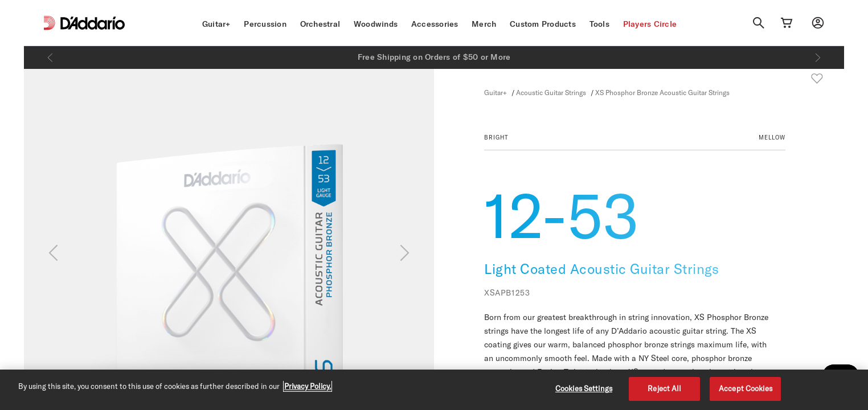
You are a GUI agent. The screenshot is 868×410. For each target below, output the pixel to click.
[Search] (759, 23)
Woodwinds (376, 24)
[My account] (818, 23)
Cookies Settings (584, 388)
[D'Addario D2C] (93, 23)
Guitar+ (216, 24)
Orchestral (320, 24)
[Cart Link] (787, 23)
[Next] (818, 58)
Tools (599, 24)
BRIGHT (496, 137)
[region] (434, 390)
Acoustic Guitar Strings (551, 92)
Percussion (265, 24)
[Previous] (50, 58)
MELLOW (772, 137)
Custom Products (543, 24)
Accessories (435, 24)
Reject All (664, 388)
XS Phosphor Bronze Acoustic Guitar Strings (662, 92)
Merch (484, 24)
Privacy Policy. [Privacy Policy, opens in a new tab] (308, 386)
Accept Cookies (746, 388)
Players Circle (650, 24)
